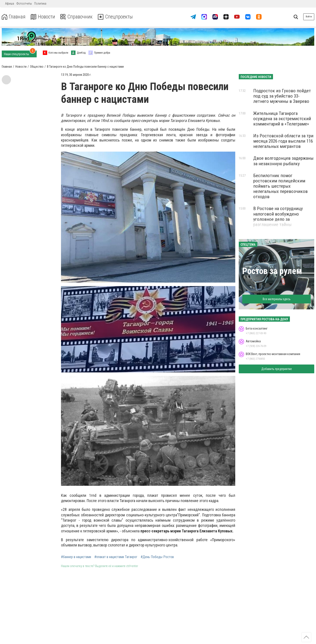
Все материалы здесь (277, 299)
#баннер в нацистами (76, 557)
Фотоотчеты (24, 4)
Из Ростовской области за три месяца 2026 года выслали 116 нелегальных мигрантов (283, 141)
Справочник (78, 17)
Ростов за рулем (272, 271)
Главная (14, 17)
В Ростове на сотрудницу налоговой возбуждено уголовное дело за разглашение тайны (278, 216)
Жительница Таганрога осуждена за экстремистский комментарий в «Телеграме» (282, 119)
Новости (44, 17)
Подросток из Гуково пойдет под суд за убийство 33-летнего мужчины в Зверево (282, 96)
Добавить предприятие (277, 369)
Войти (309, 17)
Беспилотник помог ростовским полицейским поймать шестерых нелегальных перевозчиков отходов (280, 186)
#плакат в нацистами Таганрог (116, 557)
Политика (40, 4)
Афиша (10, 4)
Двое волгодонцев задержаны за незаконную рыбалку (283, 161)
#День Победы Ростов (157, 557)
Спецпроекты (117, 17)
